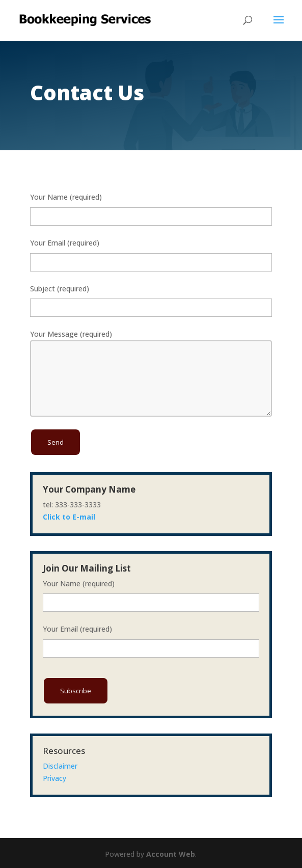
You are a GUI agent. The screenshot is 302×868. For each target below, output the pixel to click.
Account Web (171, 854)
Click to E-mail (69, 517)
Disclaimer (60, 766)
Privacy (54, 778)
